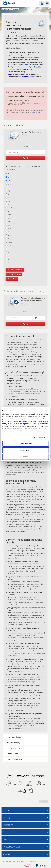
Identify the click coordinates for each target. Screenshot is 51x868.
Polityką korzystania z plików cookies (21, 424)
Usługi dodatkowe (13, 748)
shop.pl (9, 245)
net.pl (8, 239)
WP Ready (26, 64)
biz (7, 232)
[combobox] (36, 318)
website (9, 222)
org (8, 191)
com (8, 187)
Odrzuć (26, 457)
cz (7, 249)
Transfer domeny (12, 743)
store (8, 198)
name (8, 228)
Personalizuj (26, 450)
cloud (8, 181)
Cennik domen (11, 754)
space (8, 225)
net (8, 211)
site (8, 201)
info (8, 194)
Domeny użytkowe (14, 274)
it (7, 256)
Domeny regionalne (15, 269)
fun (8, 218)
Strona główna (6, 9)
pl (7, 174)
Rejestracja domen (13, 737)
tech (8, 204)
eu (7, 177)
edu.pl (8, 235)
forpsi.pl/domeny (14, 553)
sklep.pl (9, 242)
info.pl (8, 215)
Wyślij (26, 158)
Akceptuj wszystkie (26, 444)
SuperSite (37, 67)
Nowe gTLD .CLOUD (13, 759)
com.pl (9, 208)
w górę (44, 801)
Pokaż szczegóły (39, 437)
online (8, 184)
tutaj (33, 112)
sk (7, 252)
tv (7, 263)
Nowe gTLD (12, 279)
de (7, 259)
